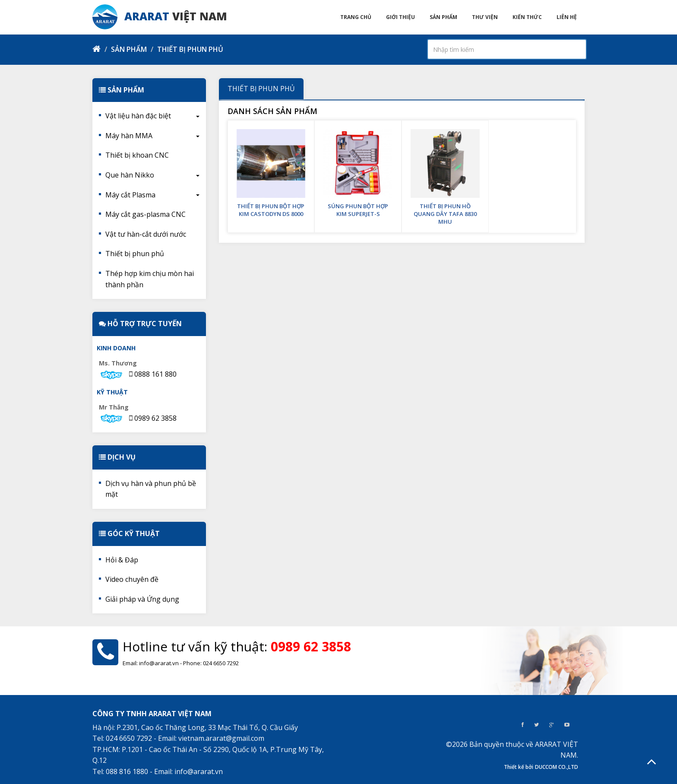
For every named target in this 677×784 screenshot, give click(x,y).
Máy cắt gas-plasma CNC (146, 214)
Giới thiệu (400, 17)
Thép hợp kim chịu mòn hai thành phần (150, 279)
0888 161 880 (155, 374)
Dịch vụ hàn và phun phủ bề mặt (151, 489)
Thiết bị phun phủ (135, 254)
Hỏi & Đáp (122, 560)
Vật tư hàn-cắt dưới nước (146, 234)
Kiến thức (527, 17)
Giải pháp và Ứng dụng (142, 599)
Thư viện (485, 17)
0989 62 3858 (155, 418)
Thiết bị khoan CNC (137, 155)
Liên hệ (567, 17)
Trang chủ (356, 17)
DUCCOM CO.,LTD (557, 767)
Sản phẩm (443, 17)
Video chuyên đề (132, 579)
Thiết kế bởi (519, 767)
